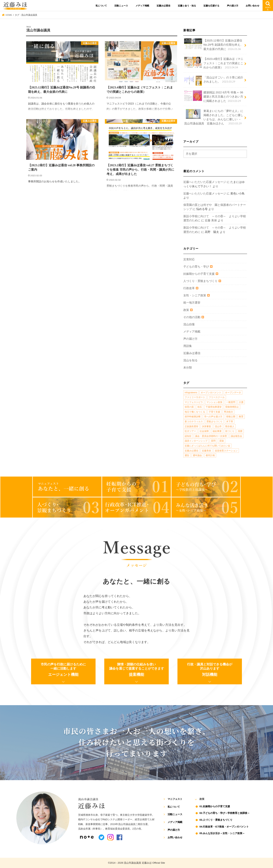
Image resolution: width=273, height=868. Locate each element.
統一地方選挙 (192, 303)
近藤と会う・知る (187, 6)
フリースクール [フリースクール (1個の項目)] (217, 397)
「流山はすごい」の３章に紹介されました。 (214, 81)
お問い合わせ (253, 6)
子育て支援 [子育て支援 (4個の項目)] (214, 412)
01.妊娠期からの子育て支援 (215, 806)
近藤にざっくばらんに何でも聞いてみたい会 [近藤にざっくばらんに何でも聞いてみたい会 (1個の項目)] (207, 446)
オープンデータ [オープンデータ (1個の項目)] (233, 393)
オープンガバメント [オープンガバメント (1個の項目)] (211, 393)
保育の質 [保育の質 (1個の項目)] (189, 407)
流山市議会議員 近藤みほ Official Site (144, 863)
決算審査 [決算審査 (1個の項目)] (206, 426)
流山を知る (190, 360)
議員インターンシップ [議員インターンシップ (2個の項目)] (196, 441)
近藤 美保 (211, 220)
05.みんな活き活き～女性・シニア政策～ (222, 833)
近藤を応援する (211, 6)
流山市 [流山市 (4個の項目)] (218, 426)
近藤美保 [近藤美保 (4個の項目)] (206, 451)
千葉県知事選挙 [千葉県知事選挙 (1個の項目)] (214, 407)
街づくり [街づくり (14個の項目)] (230, 431)
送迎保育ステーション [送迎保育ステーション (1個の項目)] (226, 451)
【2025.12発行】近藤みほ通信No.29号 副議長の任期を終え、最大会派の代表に (213, 45)
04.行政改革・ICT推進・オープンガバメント (224, 827)
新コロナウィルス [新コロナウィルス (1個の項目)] (194, 422)
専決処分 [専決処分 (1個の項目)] (228, 412)
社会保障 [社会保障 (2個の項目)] (204, 431)
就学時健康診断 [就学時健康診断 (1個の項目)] (193, 417)
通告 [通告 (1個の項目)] (187, 455)
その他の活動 (192, 317)
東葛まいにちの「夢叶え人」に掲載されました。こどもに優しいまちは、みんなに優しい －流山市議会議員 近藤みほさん (214, 117)
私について (101, 6)
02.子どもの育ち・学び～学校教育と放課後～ (225, 813)
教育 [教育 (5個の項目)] (241, 417)
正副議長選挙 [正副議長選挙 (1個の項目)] (191, 426)
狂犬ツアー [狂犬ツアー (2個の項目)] (190, 431)
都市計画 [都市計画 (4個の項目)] (210, 455)
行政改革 (189, 288)
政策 (186, 310)
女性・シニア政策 (195, 295)
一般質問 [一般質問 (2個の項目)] (231, 402)
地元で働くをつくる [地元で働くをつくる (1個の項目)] (195, 412)
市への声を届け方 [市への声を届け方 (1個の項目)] (213, 417)
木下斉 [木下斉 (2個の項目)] (230, 422)
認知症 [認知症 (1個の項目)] (188, 436)
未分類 (188, 368)
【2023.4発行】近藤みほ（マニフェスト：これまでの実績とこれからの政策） (214, 63)
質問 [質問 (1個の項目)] (213, 441)
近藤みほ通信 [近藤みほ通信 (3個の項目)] (191, 451)
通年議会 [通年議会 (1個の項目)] (197, 455)
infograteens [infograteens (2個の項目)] (191, 393)
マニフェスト (175, 799)
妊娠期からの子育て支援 (199, 274)
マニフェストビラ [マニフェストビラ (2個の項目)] (194, 402)
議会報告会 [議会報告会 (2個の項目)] (236, 436)
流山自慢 (189, 324)
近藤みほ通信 (163, 6)
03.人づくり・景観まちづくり (216, 820)
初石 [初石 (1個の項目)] (200, 407)
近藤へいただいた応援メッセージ (205, 182)
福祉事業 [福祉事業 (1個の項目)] (217, 431)
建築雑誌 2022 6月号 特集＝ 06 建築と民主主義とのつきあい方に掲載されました (214, 96)
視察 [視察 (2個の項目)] (240, 431)
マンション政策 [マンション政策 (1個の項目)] (214, 402)
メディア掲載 (142, 6)
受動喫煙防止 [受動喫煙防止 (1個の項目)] (232, 407)
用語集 (188, 346)
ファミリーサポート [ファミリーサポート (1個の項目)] (195, 397)
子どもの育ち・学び (196, 267)
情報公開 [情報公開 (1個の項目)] (231, 417)
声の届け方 (233, 6)
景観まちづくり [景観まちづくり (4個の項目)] (214, 422)
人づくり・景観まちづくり (200, 281)
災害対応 (189, 259)
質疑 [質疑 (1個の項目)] (222, 441)
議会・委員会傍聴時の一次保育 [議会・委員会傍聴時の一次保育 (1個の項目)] (211, 436)
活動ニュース (121, 6)
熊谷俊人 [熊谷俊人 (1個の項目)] (230, 426)
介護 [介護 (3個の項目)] (241, 402)
